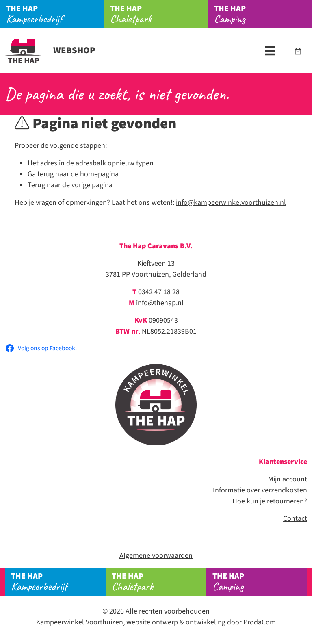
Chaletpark (159, 14)
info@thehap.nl (160, 303)
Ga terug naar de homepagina (73, 174)
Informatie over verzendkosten (260, 490)
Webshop (50, 50)
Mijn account (288, 479)
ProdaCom (260, 622)
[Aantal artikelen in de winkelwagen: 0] (298, 51)
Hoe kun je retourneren (268, 501)
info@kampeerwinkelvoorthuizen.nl (231, 203)
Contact (295, 519)
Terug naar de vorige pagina (70, 185)
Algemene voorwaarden (156, 556)
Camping (263, 14)
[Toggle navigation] (270, 51)
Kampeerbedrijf (55, 14)
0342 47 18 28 (159, 292)
